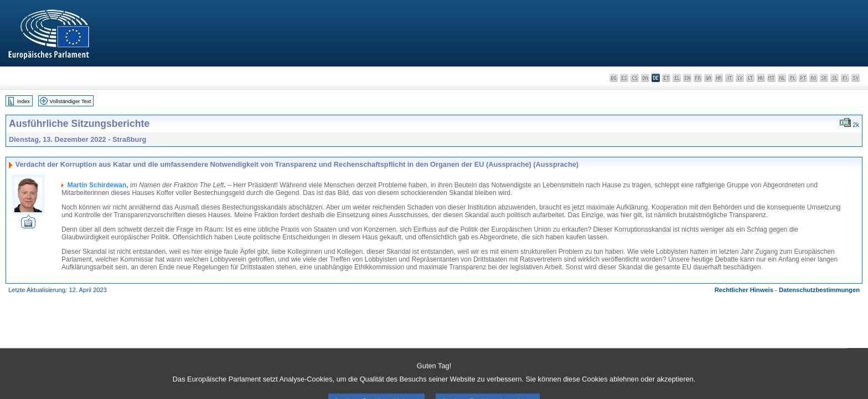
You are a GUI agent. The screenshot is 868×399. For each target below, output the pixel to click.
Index (24, 101)
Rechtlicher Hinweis (744, 290)
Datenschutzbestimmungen (819, 290)
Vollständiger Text (71, 101)
